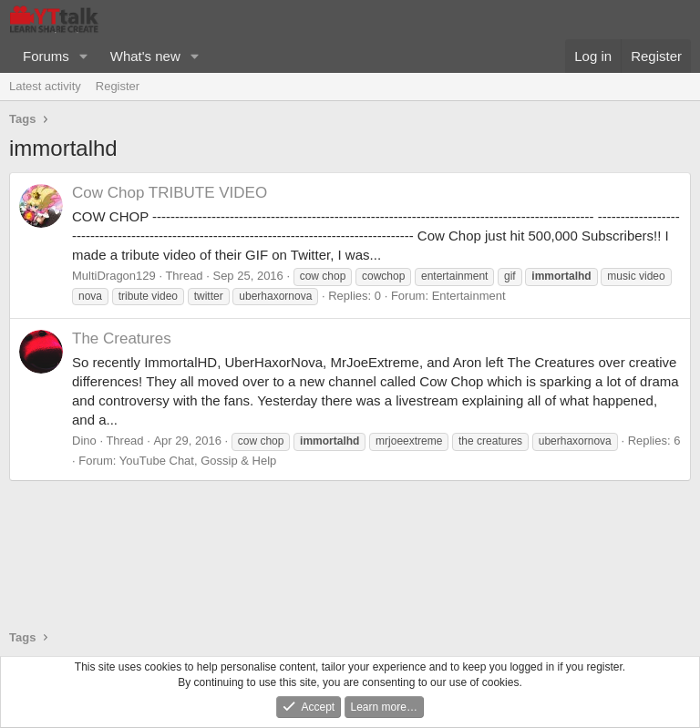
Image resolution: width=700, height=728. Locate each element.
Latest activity (45, 86)
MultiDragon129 (114, 276)
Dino (84, 441)
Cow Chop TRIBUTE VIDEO (170, 193)
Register (118, 86)
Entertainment (469, 296)
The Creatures (122, 338)
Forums (46, 56)
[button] (84, 56)
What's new (145, 56)
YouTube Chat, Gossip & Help (198, 461)
